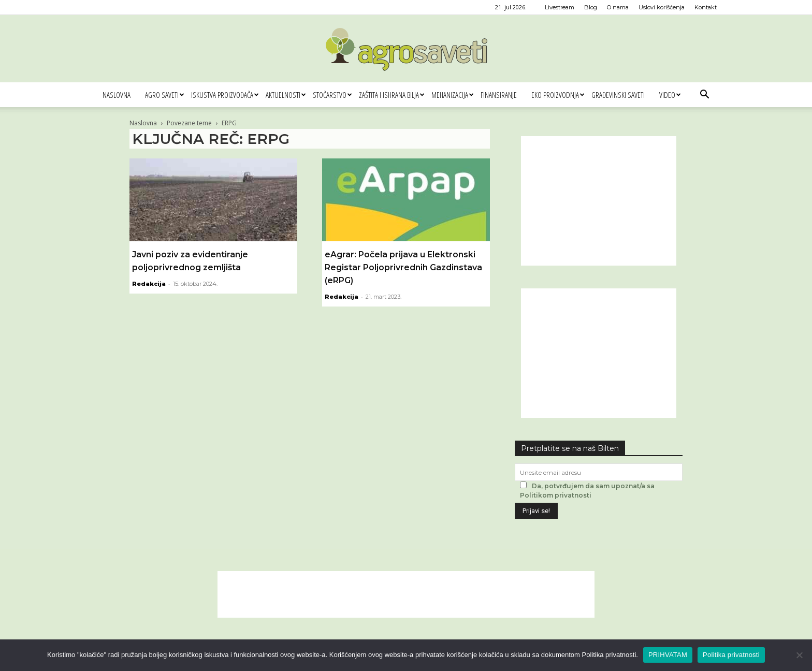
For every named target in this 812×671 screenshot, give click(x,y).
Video (670, 95)
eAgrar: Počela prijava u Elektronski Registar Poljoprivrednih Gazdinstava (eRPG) (403, 267)
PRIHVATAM (668, 655)
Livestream (560, 7)
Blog (591, 7)
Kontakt (706, 7)
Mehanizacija (452, 95)
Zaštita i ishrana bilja (392, 95)
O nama (618, 7)
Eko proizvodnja (558, 95)
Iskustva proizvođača (225, 95)
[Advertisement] (599, 201)
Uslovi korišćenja (662, 7)
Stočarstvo (332, 95)
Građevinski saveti (618, 95)
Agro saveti (164, 95)
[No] (799, 655)
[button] (704, 96)
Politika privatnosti (731, 655)
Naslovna (117, 95)
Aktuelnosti (286, 95)
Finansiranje (499, 95)
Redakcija (149, 284)
